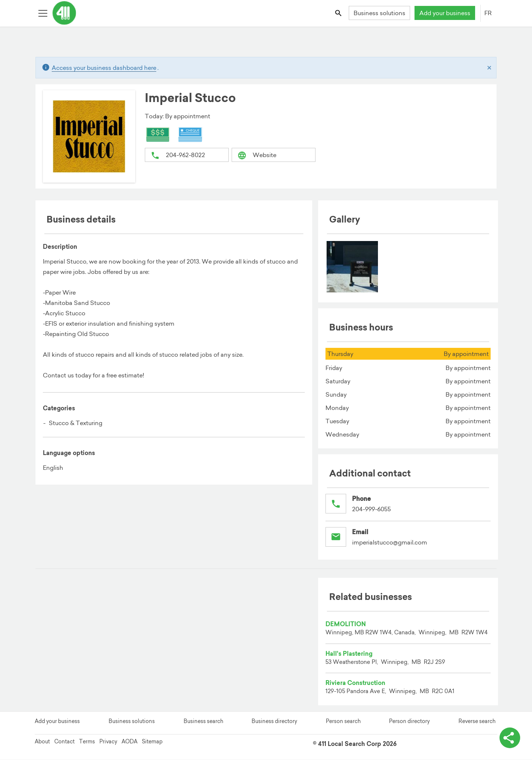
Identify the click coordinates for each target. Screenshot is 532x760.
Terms (87, 742)
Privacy (108, 742)
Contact (64, 742)
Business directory (274, 722)
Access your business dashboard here (104, 68)
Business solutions (379, 13)
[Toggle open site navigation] (43, 13)
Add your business (445, 13)
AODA (129, 742)
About (42, 742)
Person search (343, 722)
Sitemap (152, 742)
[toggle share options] (510, 738)
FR (488, 13)
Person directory (409, 722)
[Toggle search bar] (339, 13)
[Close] (489, 68)
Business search (203, 722)
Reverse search (477, 722)
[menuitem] (352, 267)
